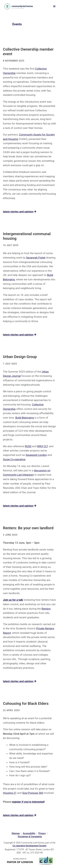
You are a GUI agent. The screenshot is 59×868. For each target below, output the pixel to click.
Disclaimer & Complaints (30, 837)
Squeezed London (36, 455)
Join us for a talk (13, 600)
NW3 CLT (42, 446)
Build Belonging (25, 418)
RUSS (28, 446)
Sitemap (16, 833)
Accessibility (29, 833)
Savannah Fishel (36, 258)
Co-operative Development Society (29, 846)
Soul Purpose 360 (33, 793)
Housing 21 (10, 793)
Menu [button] (54, 6)
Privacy (42, 833)
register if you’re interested (28, 802)
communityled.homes (19, 6)
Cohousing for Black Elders (26, 704)
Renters (46, 609)
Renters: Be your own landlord (28, 528)
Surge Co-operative (14, 459)
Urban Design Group (20, 357)
